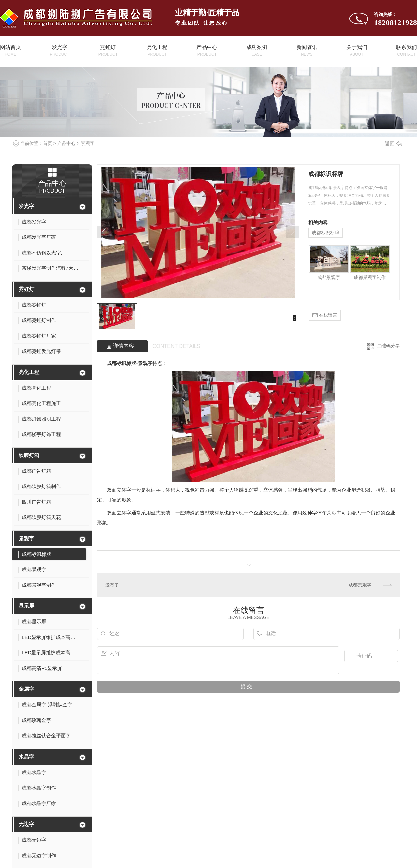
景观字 (88, 143)
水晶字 (26, 757)
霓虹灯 (26, 289)
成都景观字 (329, 277)
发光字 (26, 206)
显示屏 (26, 606)
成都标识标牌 (325, 233)
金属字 (26, 689)
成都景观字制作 (370, 277)
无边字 (26, 824)
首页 (48, 143)
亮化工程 (29, 372)
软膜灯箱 (29, 455)
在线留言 (325, 315)
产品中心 (66, 143)
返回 (394, 144)
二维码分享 (388, 346)
